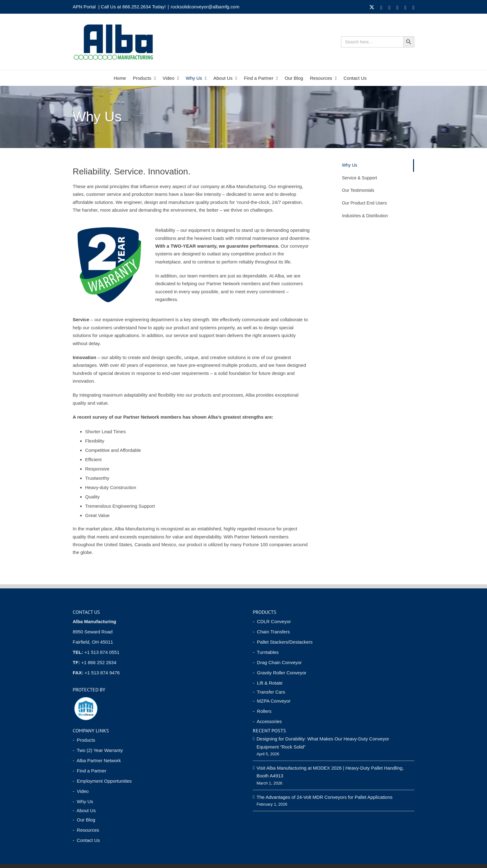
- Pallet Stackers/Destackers (283, 642)
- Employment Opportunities (102, 781)
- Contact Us (86, 840)
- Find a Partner (89, 771)
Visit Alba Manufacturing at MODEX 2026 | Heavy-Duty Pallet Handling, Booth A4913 (330, 772)
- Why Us (83, 801)
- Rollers (262, 711)
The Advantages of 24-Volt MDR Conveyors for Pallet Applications (325, 797)
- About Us (84, 810)
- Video (81, 791)
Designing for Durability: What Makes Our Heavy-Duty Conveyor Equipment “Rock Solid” (323, 743)
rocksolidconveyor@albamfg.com (205, 7)
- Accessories (267, 721)
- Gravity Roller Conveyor (280, 673)
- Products (84, 740)
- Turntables (266, 652)
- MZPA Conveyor (272, 701)
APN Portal (84, 7)
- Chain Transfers (271, 632)
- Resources (86, 830)
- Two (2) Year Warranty (98, 750)
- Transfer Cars (269, 692)
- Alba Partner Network (97, 760)
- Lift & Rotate (268, 683)
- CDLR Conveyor (272, 621)
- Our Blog (84, 820)
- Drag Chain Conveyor (277, 662)
